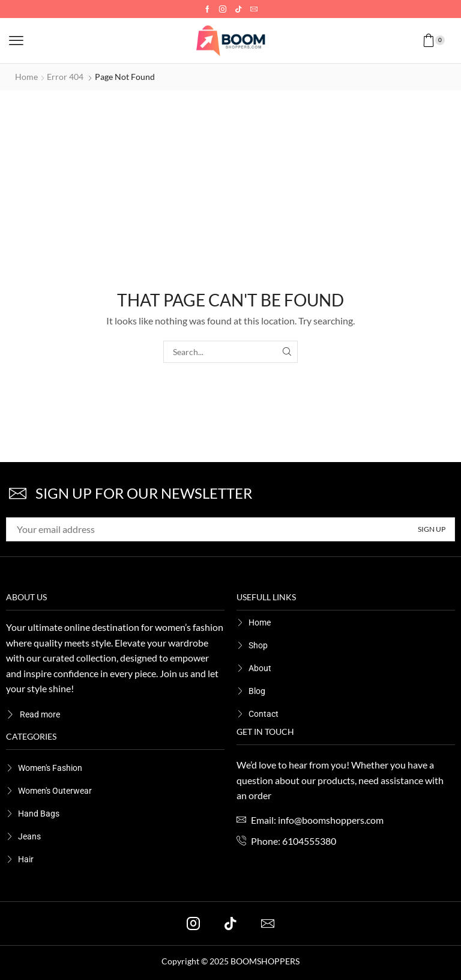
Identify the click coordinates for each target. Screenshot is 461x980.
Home (26, 77)
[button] (16, 41)
